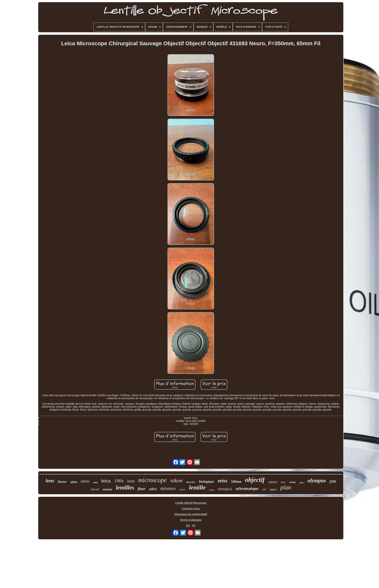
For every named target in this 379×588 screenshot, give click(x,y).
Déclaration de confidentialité (191, 514)
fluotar (62, 482)
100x (119, 481)
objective (191, 482)
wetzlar (108, 489)
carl (264, 489)
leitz (131, 481)
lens (50, 481)
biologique (207, 481)
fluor (142, 489)
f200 (333, 481)
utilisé (153, 489)
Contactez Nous (191, 509)
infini (85, 481)
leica (106, 481)
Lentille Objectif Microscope (191, 503)
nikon (176, 480)
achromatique (247, 489)
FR (194, 526)
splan (74, 482)
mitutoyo (168, 488)
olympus (317, 480)
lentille (197, 487)
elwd (95, 482)
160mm (236, 482)
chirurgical (225, 489)
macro (182, 489)
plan (286, 487)
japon (273, 489)
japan (283, 482)
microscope (152, 480)
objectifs (95, 489)
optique (273, 482)
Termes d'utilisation (191, 520)
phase (302, 483)
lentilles (125, 488)
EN (188, 526)
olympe (293, 482)
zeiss (222, 481)
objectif (255, 480)
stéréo (212, 490)
